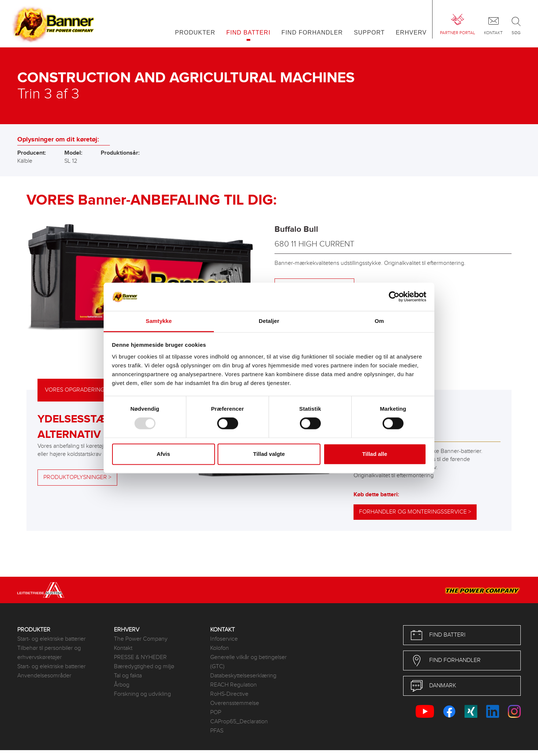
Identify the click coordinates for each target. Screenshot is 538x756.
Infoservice (224, 639)
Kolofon (220, 648)
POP (216, 712)
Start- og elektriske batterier (51, 639)
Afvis (163, 454)
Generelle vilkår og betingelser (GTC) (248, 662)
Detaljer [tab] (269, 321)
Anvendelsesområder (44, 676)
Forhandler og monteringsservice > (415, 512)
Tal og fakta (128, 676)
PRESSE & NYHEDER (140, 657)
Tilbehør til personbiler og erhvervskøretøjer (49, 653)
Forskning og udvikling (142, 694)
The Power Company (141, 639)
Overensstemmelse (235, 703)
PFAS (217, 731)
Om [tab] (379, 321)
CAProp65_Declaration (239, 722)
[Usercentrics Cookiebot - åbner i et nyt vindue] (394, 297)
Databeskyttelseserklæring (243, 676)
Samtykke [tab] (159, 321)
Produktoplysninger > (77, 477)
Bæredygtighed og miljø (144, 667)
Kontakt (123, 648)
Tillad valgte (269, 454)
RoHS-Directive (229, 694)
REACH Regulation (234, 685)
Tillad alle (374, 454)
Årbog (122, 685)
